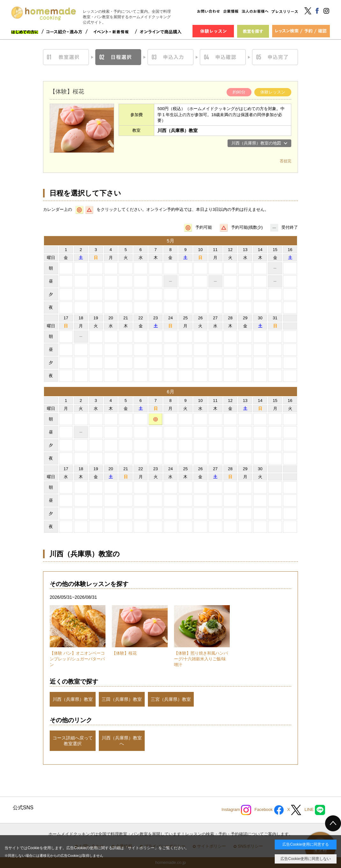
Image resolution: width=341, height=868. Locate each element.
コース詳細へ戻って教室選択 (73, 741)
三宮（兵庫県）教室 (171, 699)
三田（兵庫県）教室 (122, 699)
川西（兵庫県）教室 (73, 699)
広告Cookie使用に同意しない (305, 859)
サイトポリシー (141, 848)
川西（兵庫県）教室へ (122, 741)
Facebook (269, 810)
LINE (315, 810)
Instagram (236, 810)
